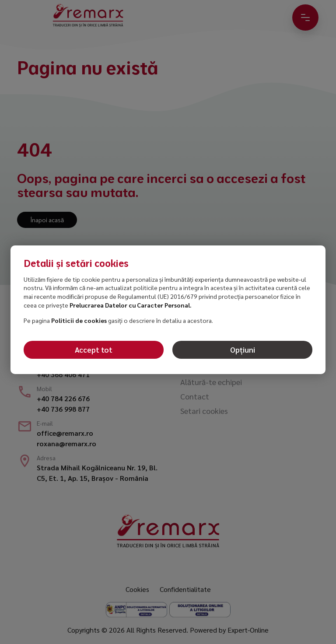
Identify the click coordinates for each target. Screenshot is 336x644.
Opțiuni (243, 350)
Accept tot (94, 350)
